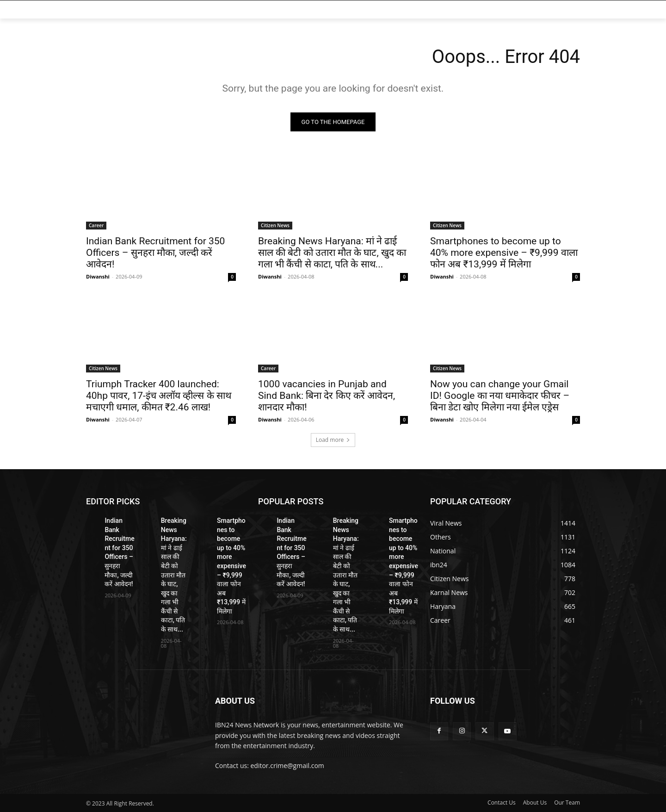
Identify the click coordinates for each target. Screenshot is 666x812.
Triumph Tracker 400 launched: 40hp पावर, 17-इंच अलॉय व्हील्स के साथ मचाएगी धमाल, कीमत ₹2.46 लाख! (159, 396)
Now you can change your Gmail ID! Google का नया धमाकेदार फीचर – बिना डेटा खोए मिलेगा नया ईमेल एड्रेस (500, 396)
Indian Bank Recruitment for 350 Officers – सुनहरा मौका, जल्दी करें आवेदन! (155, 253)
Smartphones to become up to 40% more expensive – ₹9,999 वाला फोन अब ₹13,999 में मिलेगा (504, 253)
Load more (333, 440)
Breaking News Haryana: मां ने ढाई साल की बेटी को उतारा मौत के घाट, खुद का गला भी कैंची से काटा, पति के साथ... (332, 253)
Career (96, 225)
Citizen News (275, 225)
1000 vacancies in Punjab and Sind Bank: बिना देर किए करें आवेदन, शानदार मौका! (327, 396)
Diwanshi (98, 276)
